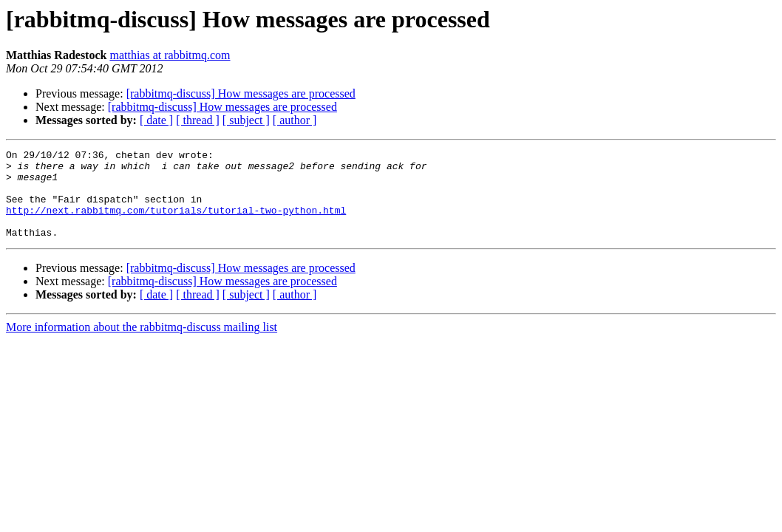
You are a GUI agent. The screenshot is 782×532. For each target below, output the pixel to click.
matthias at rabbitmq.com (170, 55)
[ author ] (295, 120)
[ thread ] (198, 120)
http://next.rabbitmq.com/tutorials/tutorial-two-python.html (176, 223)
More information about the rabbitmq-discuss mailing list (142, 345)
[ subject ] (246, 120)
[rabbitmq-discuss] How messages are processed (241, 93)
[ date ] (156, 120)
